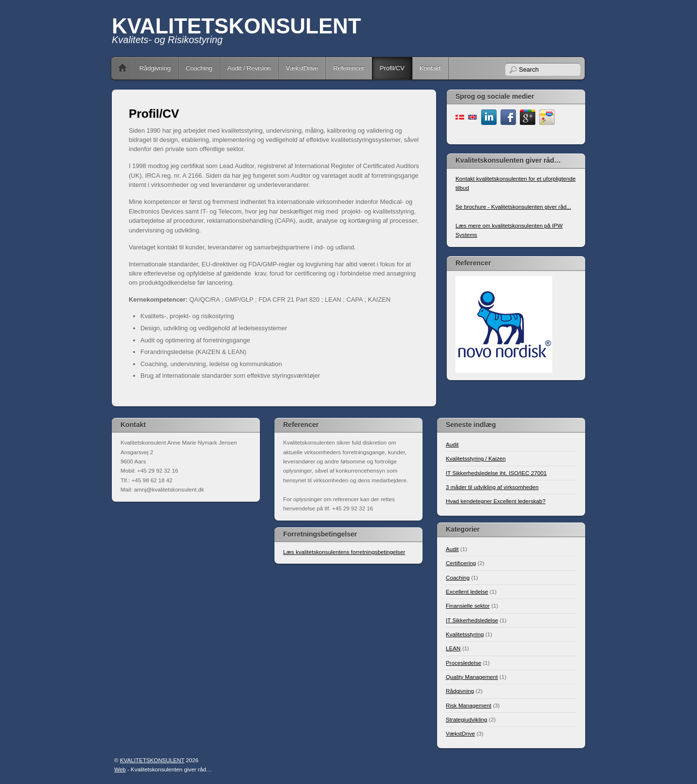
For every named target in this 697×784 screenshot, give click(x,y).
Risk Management (469, 705)
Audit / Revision (249, 68)
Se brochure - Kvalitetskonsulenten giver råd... (513, 207)
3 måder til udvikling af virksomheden (492, 487)
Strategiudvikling (467, 719)
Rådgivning (155, 68)
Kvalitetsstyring (465, 634)
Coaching (199, 68)
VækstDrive (302, 68)
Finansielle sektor (468, 606)
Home (122, 68)
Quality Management (472, 677)
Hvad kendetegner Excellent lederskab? (496, 501)
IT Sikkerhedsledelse (472, 620)
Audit (452, 444)
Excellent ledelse (467, 592)
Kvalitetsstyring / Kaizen (476, 458)
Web (120, 769)
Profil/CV (392, 68)
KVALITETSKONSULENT (236, 26)
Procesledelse (463, 663)
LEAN (453, 648)
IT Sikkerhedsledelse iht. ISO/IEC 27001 (496, 473)
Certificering (461, 563)
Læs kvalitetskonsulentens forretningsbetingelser (344, 552)
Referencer (348, 68)
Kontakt (430, 68)
